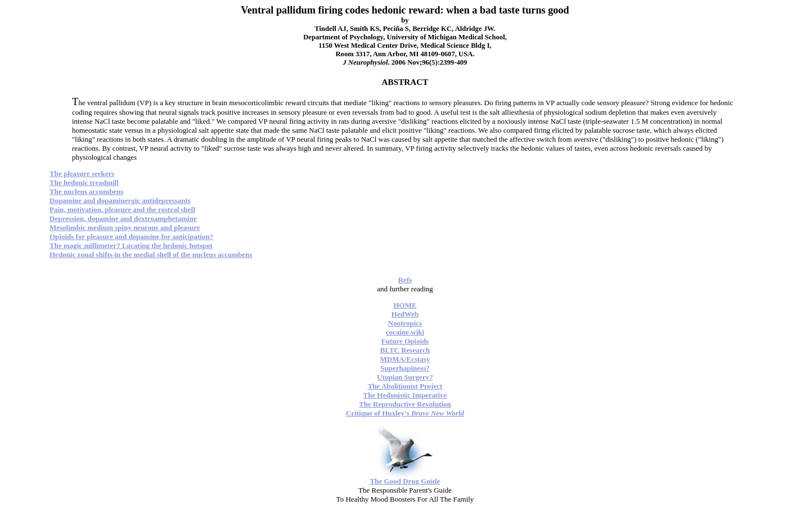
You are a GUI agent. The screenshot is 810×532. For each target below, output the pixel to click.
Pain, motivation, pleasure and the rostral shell (122, 209)
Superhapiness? (405, 368)
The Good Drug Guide (405, 481)
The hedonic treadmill (84, 182)
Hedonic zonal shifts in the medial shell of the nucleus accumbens (151, 254)
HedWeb (405, 314)
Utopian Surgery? (405, 377)
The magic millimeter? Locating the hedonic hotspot (131, 245)
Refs (405, 280)
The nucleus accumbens (86, 191)
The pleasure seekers (82, 173)
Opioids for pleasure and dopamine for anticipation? (131, 236)
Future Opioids (405, 341)
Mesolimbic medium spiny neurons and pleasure (125, 227)
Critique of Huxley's (405, 413)
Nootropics (405, 323)
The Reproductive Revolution (405, 404)
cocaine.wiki (405, 332)
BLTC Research (405, 350)
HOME (405, 305)
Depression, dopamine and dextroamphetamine (123, 218)
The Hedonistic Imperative (405, 395)
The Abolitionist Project (405, 386)
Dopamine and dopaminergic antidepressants (120, 200)
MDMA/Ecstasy (405, 359)
